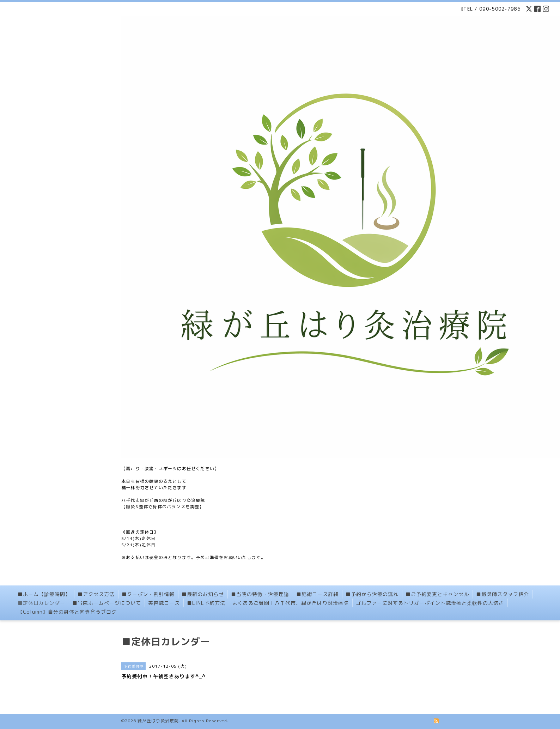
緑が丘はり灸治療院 (158, 721)
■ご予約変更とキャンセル (437, 594)
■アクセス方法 (96, 594)
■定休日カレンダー (41, 603)
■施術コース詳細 (317, 594)
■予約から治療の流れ (372, 594)
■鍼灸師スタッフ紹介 (503, 594)
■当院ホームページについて (107, 603)
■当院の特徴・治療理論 (260, 594)
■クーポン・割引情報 (148, 594)
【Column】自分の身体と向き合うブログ (67, 612)
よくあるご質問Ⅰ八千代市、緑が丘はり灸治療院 (291, 603)
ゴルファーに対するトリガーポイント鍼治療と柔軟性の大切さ (430, 603)
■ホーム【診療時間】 (44, 594)
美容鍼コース (164, 603)
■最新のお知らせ (203, 594)
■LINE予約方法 (206, 603)
